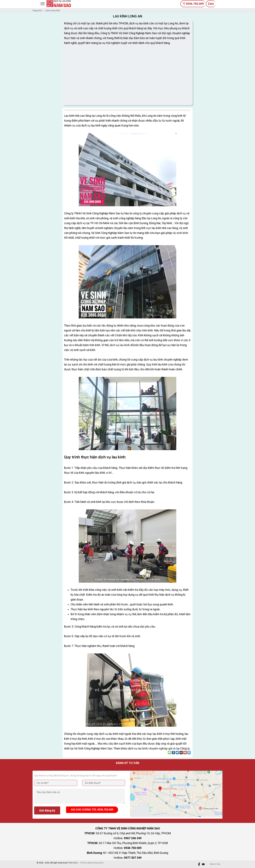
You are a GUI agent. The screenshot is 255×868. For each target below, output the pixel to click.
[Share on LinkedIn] (189, 753)
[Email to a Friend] (181, 753)
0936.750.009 (193, 4)
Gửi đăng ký (47, 810)
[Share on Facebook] (173, 753)
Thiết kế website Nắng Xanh (92, 863)
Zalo (211, 4)
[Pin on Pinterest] (185, 753)
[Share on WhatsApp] (169, 753)
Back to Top (215, 864)
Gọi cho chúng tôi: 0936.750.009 (92, 810)
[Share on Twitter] (177, 753)
